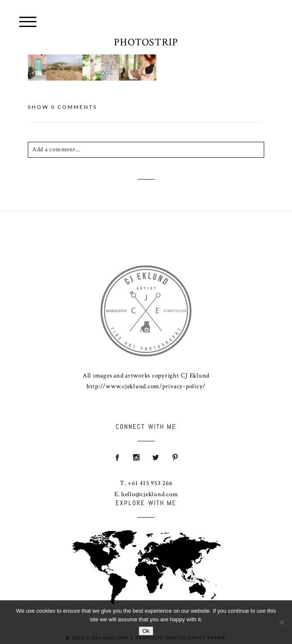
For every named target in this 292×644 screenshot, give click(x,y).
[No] (281, 622)
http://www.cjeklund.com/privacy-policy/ (146, 386)
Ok (146, 631)
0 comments (63, 107)
